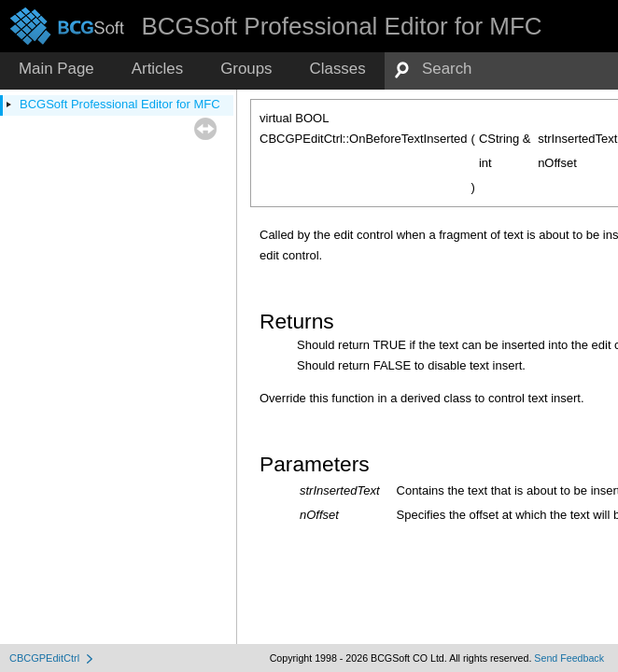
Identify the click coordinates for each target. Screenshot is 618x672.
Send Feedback (569, 658)
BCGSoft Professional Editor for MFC (120, 104)
